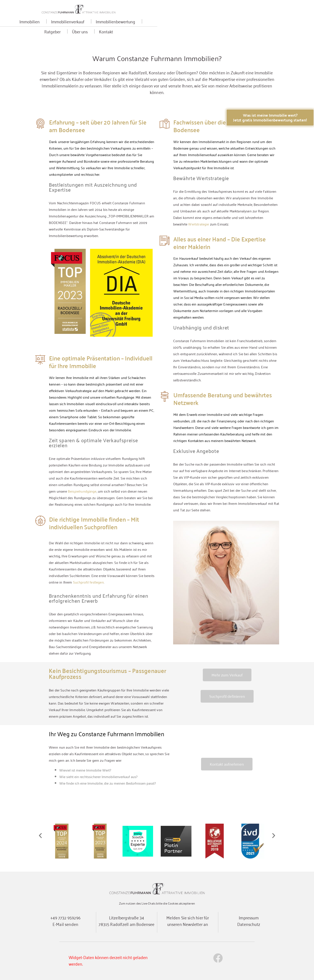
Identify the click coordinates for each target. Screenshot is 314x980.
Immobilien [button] (70, 27)
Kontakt (248, 27)
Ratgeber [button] (195, 27)
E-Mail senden (65, 924)
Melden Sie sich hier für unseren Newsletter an (188, 921)
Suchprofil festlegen (88, 582)
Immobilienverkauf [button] (108, 27)
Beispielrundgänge (82, 491)
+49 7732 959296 (65, 917)
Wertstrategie (199, 224)
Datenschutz (249, 924)
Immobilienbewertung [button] (156, 27)
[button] (40, 836)
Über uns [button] (223, 27)
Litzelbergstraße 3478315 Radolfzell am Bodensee (126, 921)
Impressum (249, 917)
